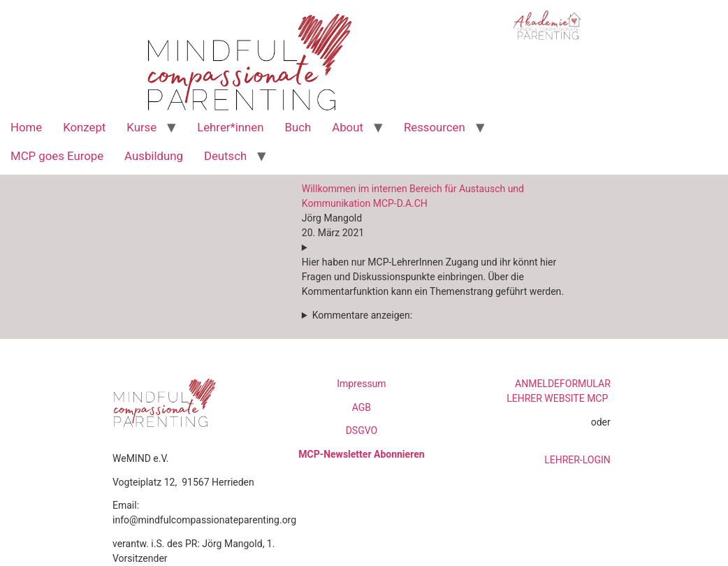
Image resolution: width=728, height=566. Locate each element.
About (348, 127)
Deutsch (225, 156)
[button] (437, 274)
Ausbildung (154, 156)
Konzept (84, 127)
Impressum (361, 384)
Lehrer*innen (230, 127)
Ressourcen (435, 127)
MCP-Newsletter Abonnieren (361, 454)
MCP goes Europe (57, 156)
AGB (362, 407)
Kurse (141, 127)
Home (26, 127)
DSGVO (362, 430)
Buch (298, 127)
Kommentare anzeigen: (362, 315)
